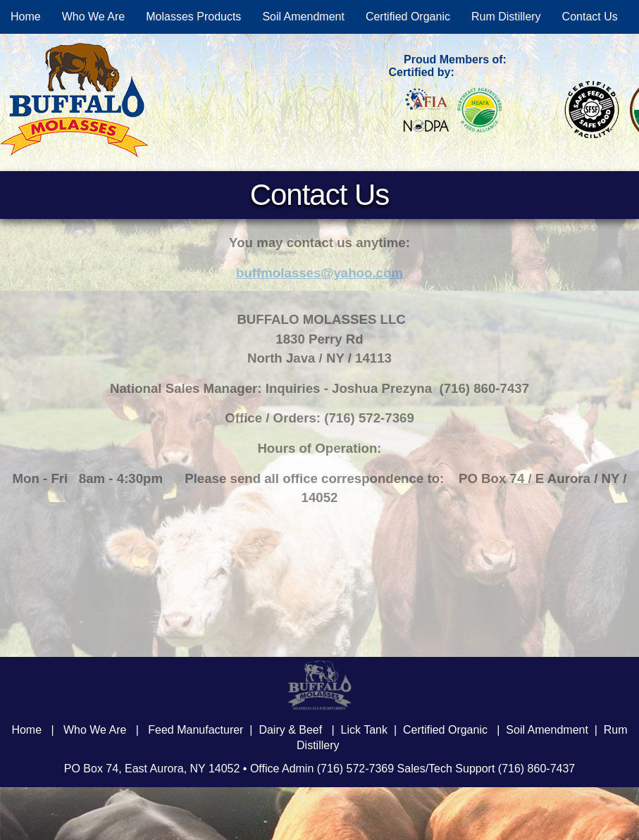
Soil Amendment (303, 17)
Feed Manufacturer (196, 730)
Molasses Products (193, 17)
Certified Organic (408, 17)
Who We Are (94, 17)
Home (26, 17)
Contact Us (590, 17)
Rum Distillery (506, 17)
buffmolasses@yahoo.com (319, 273)
